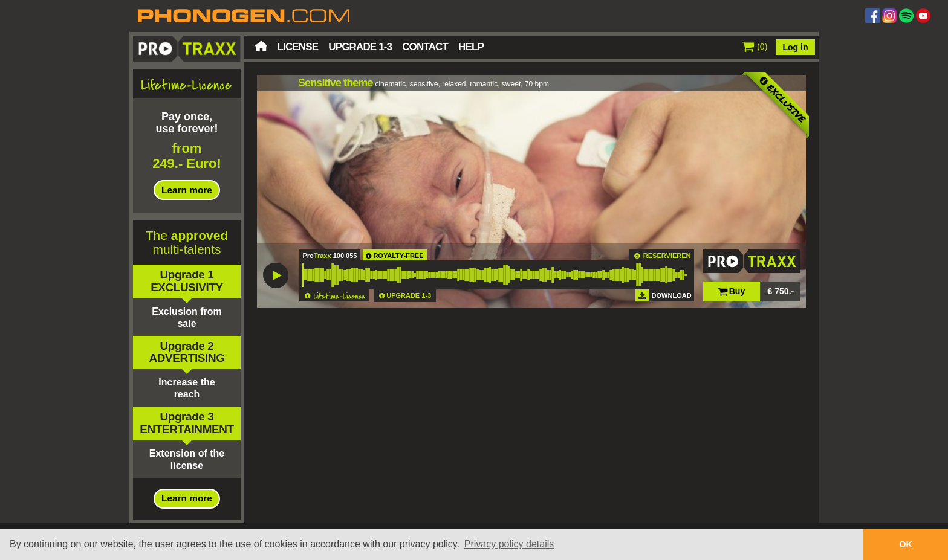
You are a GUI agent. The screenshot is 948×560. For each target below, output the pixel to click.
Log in (796, 47)
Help (471, 47)
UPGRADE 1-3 (409, 295)
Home (261, 46)
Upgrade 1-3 (360, 47)
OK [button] (906, 544)
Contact (425, 47)
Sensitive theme (336, 83)
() (755, 47)
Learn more (187, 190)
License (298, 47)
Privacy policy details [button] (509, 544)
